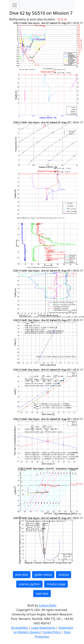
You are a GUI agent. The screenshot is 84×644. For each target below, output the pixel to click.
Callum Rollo (48, 605)
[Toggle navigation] (15, 5)
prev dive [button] (22, 575)
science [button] (64, 575)
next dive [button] (42, 594)
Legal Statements (43, 628)
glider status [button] (43, 575)
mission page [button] (56, 584)
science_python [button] (29, 584)
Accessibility (20, 628)
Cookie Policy (52, 632)
